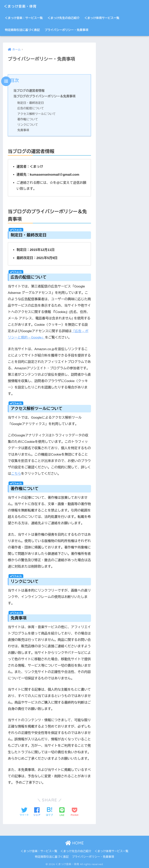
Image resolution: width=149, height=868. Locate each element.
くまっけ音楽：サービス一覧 (24, 18)
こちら (16, 473)
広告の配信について (31, 108)
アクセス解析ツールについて (37, 114)
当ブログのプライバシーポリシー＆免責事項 (45, 96)
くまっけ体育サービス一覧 (102, 18)
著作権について (28, 119)
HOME (74, 843)
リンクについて (28, 125)
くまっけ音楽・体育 (25, 6)
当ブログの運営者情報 (29, 91)
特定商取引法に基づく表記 (22, 30)
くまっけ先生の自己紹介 (64, 18)
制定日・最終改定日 (31, 103)
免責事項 (23, 130)
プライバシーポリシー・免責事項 (66, 30)
